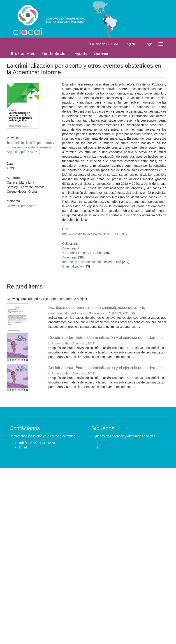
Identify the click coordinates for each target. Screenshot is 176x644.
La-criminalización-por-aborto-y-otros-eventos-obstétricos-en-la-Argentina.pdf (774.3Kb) (31, 147)
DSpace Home (25, 54)
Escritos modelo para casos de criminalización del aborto (97, 308)
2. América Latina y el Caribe (82, 253)
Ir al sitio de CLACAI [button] (104, 44)
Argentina (82, 54)
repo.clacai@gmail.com (45, 447)
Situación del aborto (55, 54)
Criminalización (73, 266)
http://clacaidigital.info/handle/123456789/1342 (95, 234)
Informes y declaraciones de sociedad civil (92, 262)
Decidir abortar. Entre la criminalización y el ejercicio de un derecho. (106, 338)
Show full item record (22, 206)
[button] (131, 44)
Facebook (107, 447)
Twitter (105, 443)
